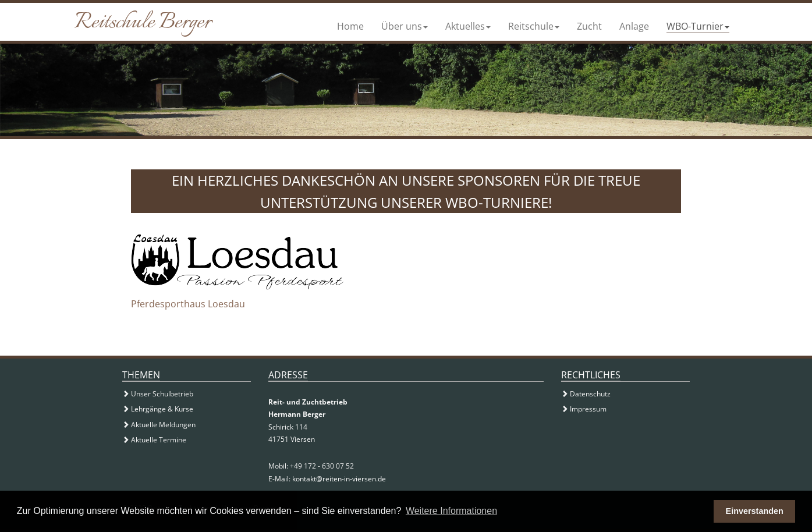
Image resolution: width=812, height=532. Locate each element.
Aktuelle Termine (154, 440)
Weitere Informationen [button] (451, 511)
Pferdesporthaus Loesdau (188, 304)
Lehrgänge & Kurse (158, 409)
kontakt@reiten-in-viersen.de (339, 479)
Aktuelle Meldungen (159, 425)
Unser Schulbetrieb (158, 394)
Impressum (584, 409)
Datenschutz (586, 394)
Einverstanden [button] (755, 511)
